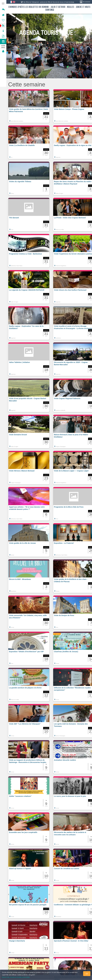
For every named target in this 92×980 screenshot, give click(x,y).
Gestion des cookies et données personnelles (16, 977)
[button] (29, 107)
